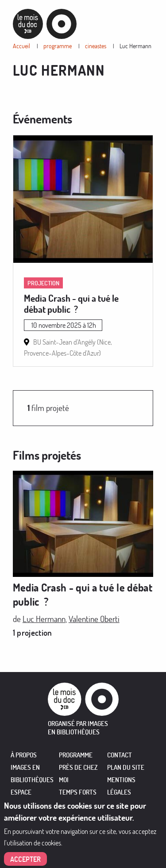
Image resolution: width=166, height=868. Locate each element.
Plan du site (126, 767)
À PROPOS (24, 755)
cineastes (96, 46)
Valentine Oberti (94, 619)
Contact (120, 755)
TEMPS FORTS (78, 792)
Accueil (21, 46)
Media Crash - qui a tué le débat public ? (71, 303)
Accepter (25, 860)
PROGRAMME (76, 755)
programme (58, 46)
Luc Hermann (135, 46)
